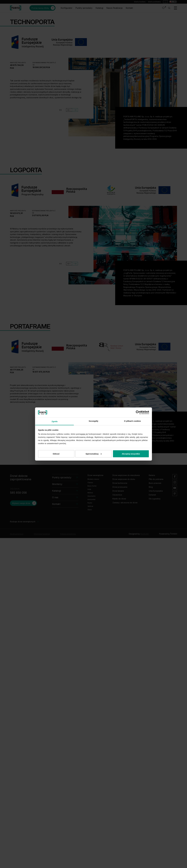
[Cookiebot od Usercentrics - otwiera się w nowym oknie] (138, 412)
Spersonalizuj (94, 454)
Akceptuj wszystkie (131, 454)
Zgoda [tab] (55, 421)
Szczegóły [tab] (93, 421)
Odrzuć (56, 454)
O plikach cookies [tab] (132, 421)
